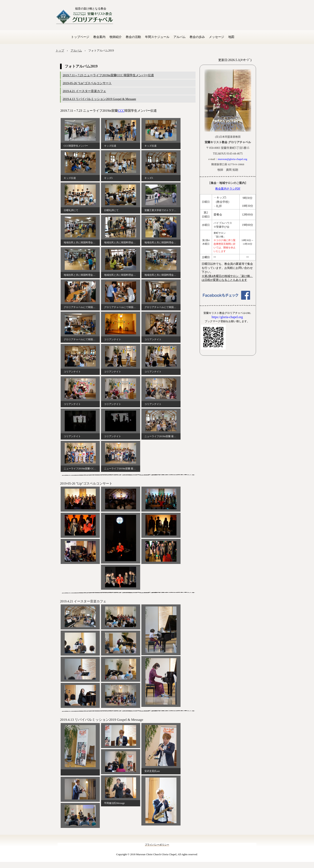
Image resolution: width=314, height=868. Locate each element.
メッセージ (217, 37)
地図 (231, 37)
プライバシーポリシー (157, 845)
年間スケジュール (157, 37)
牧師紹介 (116, 37)
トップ (60, 51)
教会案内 (99, 37)
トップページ (80, 37)
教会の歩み (197, 37)
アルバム (180, 37)
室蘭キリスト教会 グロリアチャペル (85, 17)
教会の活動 (133, 37)
